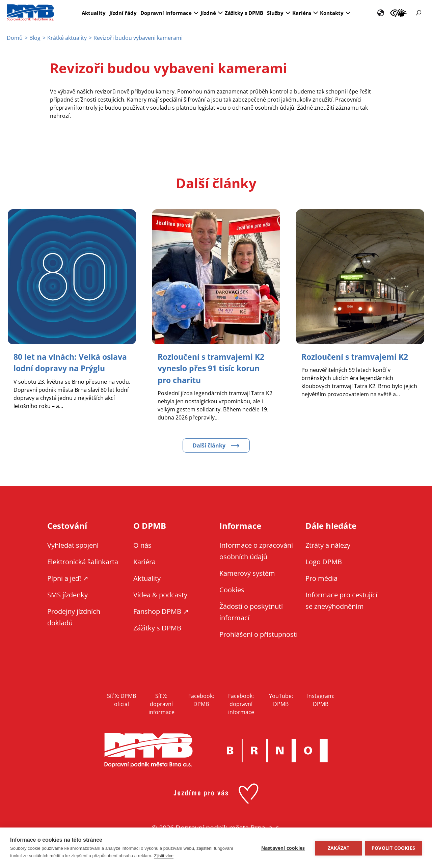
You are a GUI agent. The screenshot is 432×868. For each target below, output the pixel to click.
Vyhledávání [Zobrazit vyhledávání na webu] (418, 13)
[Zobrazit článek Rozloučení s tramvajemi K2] (357, 357)
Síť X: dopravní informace (161, 704)
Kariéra (302, 13)
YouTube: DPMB (281, 700)
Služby (275, 13)
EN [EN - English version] (381, 13)
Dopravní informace (166, 13)
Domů (15, 38)
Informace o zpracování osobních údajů (256, 551)
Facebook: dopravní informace (241, 704)
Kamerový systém (247, 573)
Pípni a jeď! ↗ (68, 578)
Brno (277, 750)
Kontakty (332, 13)
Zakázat (338, 848)
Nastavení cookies (282, 848)
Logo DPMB (324, 561)
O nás (142, 545)
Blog (35, 38)
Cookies (232, 589)
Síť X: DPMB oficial (122, 700)
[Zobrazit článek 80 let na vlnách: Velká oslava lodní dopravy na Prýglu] (62, 368)
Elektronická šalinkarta (83, 561)
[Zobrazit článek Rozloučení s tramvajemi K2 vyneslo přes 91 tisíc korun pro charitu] (213, 368)
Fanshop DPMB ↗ (161, 611)
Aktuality (94, 13)
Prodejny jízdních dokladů (74, 617)
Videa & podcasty (160, 594)
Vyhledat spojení (73, 545)
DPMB (148, 750)
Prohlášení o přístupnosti (259, 634)
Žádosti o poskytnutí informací (251, 612)
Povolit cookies (393, 848)
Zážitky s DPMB (244, 13)
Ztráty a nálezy (328, 545)
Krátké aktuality (67, 38)
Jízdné (208, 13)
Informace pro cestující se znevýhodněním (398, 13)
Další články (209, 445)
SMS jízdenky (67, 594)
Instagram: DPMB (321, 700)
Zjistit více (164, 856)
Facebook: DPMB (201, 700)
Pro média (321, 578)
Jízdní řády (123, 13)
